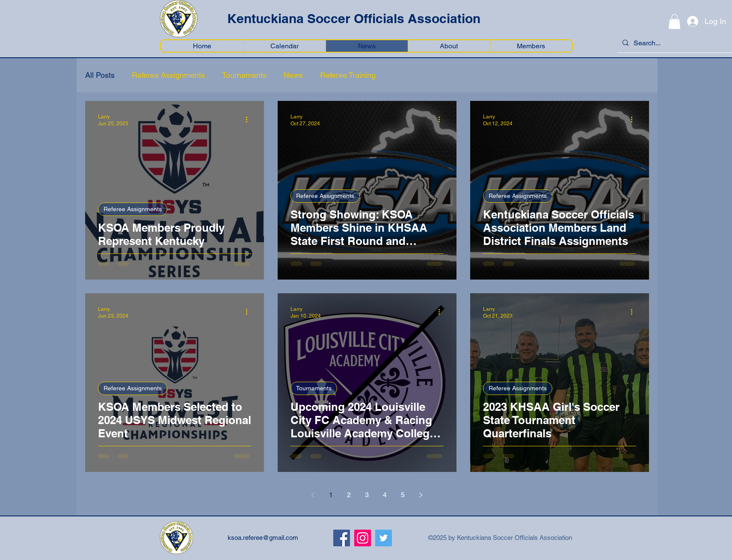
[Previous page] (313, 495)
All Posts (100, 75)
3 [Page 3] (367, 495)
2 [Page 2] (349, 495)
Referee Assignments (168, 75)
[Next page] (421, 495)
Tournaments (244, 75)
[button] (674, 22)
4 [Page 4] (385, 495)
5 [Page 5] (403, 495)
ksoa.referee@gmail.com (263, 538)
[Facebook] (342, 538)
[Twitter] (384, 538)
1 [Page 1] (331, 495)
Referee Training (348, 75)
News (293, 75)
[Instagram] (363, 538)
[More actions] (250, 120)
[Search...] (674, 43)
